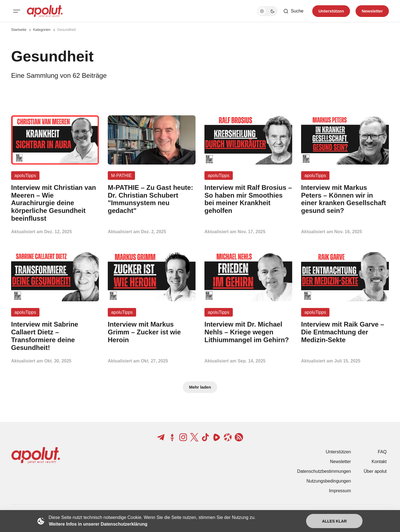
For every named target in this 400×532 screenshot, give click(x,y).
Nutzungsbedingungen (329, 481)
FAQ (382, 452)
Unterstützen (338, 452)
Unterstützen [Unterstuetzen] (331, 11)
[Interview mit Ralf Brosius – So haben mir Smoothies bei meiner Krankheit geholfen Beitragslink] (248, 199)
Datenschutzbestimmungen (324, 471)
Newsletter (341, 462)
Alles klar (334, 521)
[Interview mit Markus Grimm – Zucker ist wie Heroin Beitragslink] (152, 332)
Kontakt (379, 462)
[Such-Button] (293, 11)
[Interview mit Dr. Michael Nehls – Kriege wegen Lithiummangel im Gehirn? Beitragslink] (248, 332)
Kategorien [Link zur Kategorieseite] (42, 30)
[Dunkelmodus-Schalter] (267, 11)
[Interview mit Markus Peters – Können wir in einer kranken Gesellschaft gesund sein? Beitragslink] (345, 199)
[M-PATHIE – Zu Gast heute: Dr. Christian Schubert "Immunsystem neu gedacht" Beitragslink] (152, 199)
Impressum (340, 491)
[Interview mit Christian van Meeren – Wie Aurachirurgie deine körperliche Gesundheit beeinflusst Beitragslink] (55, 203)
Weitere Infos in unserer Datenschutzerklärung (98, 524)
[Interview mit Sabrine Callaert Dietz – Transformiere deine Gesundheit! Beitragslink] (55, 336)
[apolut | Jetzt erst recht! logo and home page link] (45, 11)
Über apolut (375, 471)
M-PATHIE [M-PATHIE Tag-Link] (121, 176)
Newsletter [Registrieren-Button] (372, 11)
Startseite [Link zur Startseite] (19, 30)
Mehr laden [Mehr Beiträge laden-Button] (200, 387)
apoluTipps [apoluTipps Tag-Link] (25, 176)
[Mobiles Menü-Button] (17, 11)
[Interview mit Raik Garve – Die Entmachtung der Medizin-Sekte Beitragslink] (345, 332)
